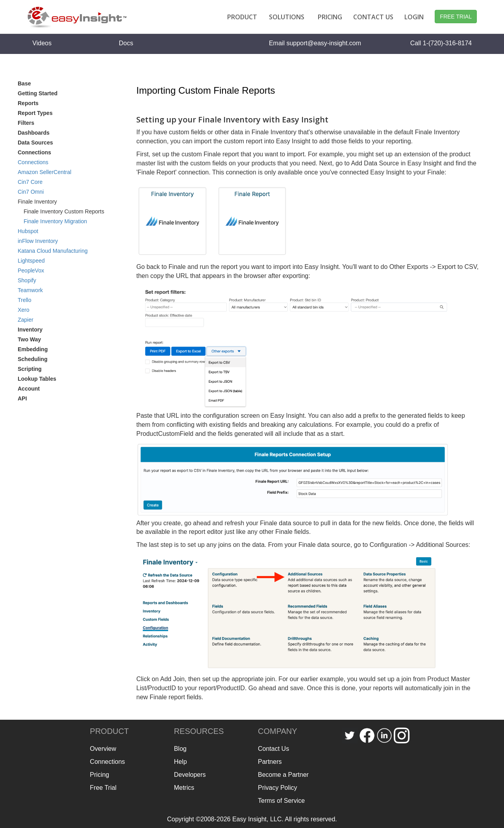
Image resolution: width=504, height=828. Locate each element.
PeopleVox (31, 270)
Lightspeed (31, 261)
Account (29, 389)
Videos (42, 43)
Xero (24, 310)
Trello (25, 300)
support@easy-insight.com (324, 43)
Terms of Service (281, 801)
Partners (270, 762)
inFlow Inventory (38, 241)
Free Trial (103, 788)
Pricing (99, 775)
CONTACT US (373, 17)
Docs (126, 43)
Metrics (184, 788)
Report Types (35, 113)
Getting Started (38, 93)
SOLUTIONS (287, 17)
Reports (28, 103)
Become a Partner (283, 775)
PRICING (330, 17)
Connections (33, 162)
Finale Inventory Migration (55, 221)
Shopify (27, 280)
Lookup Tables (37, 379)
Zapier (26, 320)
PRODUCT (242, 17)
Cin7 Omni (31, 192)
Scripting (30, 369)
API (22, 398)
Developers (190, 775)
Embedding (33, 349)
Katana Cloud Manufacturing (53, 251)
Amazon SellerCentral (44, 172)
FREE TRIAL (456, 17)
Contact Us (273, 749)
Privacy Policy (278, 788)
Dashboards (34, 133)
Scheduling (32, 359)
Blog (180, 749)
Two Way (29, 339)
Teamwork (30, 290)
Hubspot (28, 231)
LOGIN (414, 17)
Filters (26, 123)
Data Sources (35, 143)
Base (24, 83)
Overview (103, 749)
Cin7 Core (30, 182)
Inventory (30, 330)
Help (181, 762)
